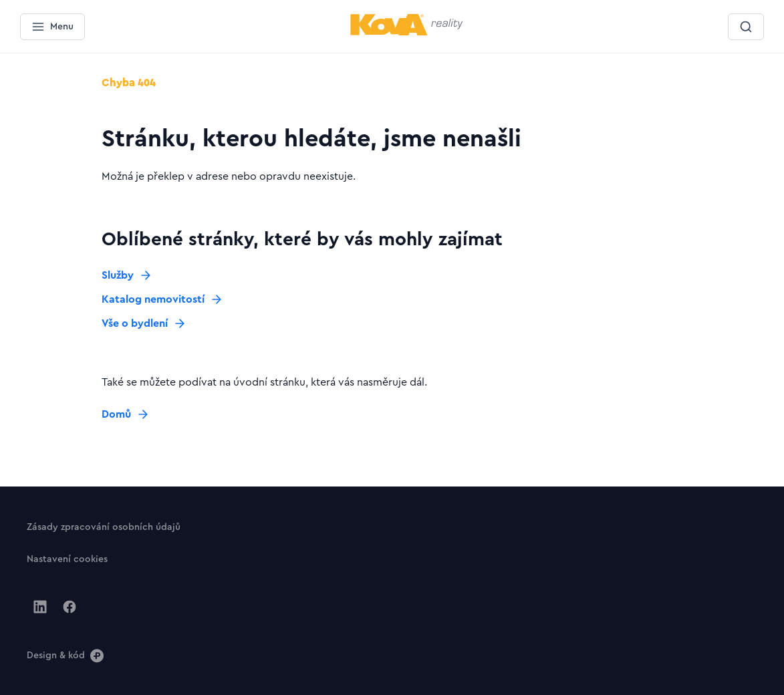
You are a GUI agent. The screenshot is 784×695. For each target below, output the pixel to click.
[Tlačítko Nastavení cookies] (67, 559)
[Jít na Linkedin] (40, 607)
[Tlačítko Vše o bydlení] (144, 323)
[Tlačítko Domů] (126, 414)
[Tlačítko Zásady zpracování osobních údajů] (104, 527)
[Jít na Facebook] (70, 607)
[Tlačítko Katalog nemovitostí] (162, 299)
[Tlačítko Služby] (127, 275)
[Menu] (52, 27)
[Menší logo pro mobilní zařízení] (407, 33)
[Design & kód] (65, 655)
